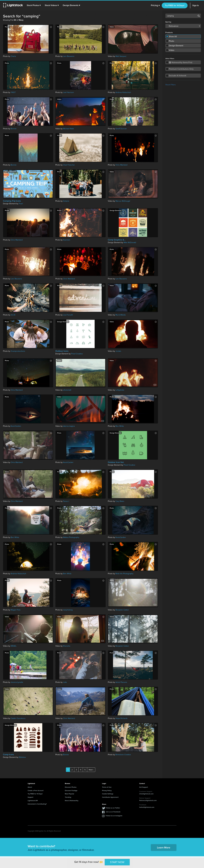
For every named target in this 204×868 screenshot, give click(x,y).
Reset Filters (171, 85)
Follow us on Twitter (113, 808)
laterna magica (69, 426)
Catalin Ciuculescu (18, 718)
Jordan (118, 351)
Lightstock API (33, 801)
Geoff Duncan (121, 129)
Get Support (144, 787)
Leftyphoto (120, 390)
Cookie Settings (108, 794)
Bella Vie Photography (124, 574)
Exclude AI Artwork (178, 76)
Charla (13, 56)
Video (172, 50)
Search (199, 16)
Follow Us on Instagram (114, 816)
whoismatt (67, 390)
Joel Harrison (68, 92)
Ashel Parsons (121, 682)
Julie (65, 682)
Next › (91, 770)
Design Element (176, 46)
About (30, 787)
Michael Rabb (68, 129)
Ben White (120, 426)
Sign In (196, 5)
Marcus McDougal (123, 201)
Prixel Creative (77, 354)
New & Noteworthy (72, 801)
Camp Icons (8, 755)
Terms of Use (107, 787)
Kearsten (67, 240)
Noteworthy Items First (181, 62)
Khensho (67, 646)
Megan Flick (16, 610)
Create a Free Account (36, 790)
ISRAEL (14, 646)
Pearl (21, 204)
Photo (171, 41)
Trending (68, 797)
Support (30, 797)
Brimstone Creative (123, 755)
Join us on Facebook (113, 812)
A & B (13, 315)
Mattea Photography (71, 537)
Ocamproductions (18, 351)
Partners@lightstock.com (148, 800)
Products (169, 32)
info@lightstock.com (146, 794)
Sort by (168, 22)
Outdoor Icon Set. (116, 462)
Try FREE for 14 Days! (175, 5)
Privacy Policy (107, 790)
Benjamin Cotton (122, 610)
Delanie (66, 201)
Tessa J (66, 501)
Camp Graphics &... (117, 240)
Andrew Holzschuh (123, 92)
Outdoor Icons (62, 351)
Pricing (155, 5)
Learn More (164, 847)
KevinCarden (16, 426)
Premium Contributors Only (181, 69)
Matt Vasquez (121, 56)
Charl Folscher (69, 165)
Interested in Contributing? (37, 804)
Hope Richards (122, 718)
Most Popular (70, 794)
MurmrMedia (121, 315)
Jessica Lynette (17, 682)
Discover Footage (71, 790)
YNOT (13, 92)
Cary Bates (120, 501)
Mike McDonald (130, 242)
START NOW (117, 862)
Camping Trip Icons (12, 201)
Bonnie (14, 129)
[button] (34, 5)
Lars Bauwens (69, 56)
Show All (173, 36)
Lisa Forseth (68, 315)
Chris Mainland (121, 165)
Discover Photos (71, 787)
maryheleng (68, 610)
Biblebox (22, 757)
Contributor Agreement (110, 797)
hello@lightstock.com (147, 807)
